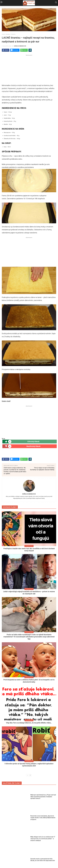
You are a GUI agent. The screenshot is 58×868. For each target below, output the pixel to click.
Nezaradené (29, 720)
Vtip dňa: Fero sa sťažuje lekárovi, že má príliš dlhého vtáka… (29, 723)
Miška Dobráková (20, 46)
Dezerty (13, 34)
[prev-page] (27, 775)
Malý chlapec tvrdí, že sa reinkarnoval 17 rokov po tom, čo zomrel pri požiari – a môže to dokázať (43, 839)
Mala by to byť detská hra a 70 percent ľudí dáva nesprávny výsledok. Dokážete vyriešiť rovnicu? (43, 797)
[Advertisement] (29, 69)
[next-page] (30, 775)
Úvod (3, 34)
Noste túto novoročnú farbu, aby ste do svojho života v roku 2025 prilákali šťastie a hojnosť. (43, 818)
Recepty (8, 34)
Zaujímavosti (29, 546)
